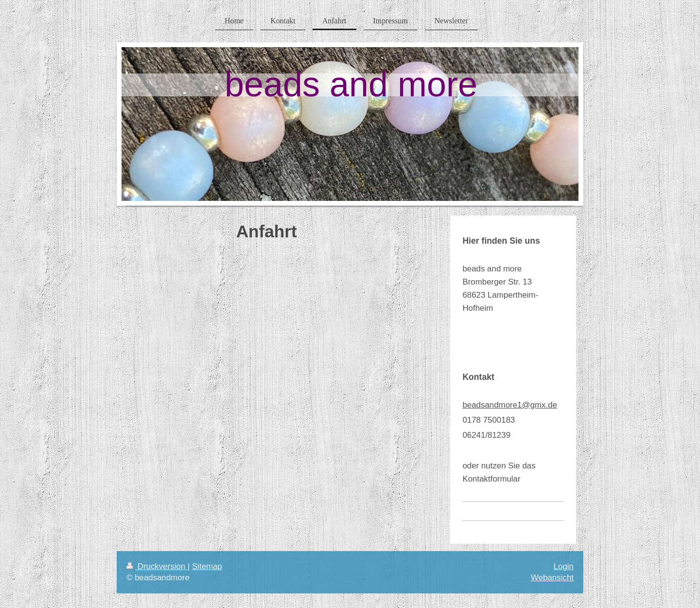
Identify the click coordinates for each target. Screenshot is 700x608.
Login (564, 566)
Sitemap (207, 566)
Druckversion (157, 566)
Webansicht (552, 578)
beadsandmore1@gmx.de (510, 405)
